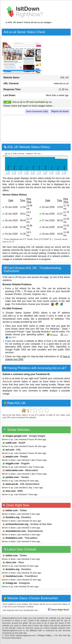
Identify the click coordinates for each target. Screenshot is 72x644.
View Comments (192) (37, 111)
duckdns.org (12, 517)
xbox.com (11, 562)
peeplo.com (12, 457)
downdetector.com (16, 531)
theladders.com (14, 538)
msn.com (11, 491)
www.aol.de (12, 484)
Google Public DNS (16, 350)
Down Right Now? (59, 610)
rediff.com (11, 443)
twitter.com (12, 510)
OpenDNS (61, 347)
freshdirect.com (14, 576)
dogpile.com (12, 463)
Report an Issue (60, 111)
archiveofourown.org (17, 524)
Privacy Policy (45, 635)
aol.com (10, 450)
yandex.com (12, 477)
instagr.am (11, 583)
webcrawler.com (14, 470)
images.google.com (16, 436)
